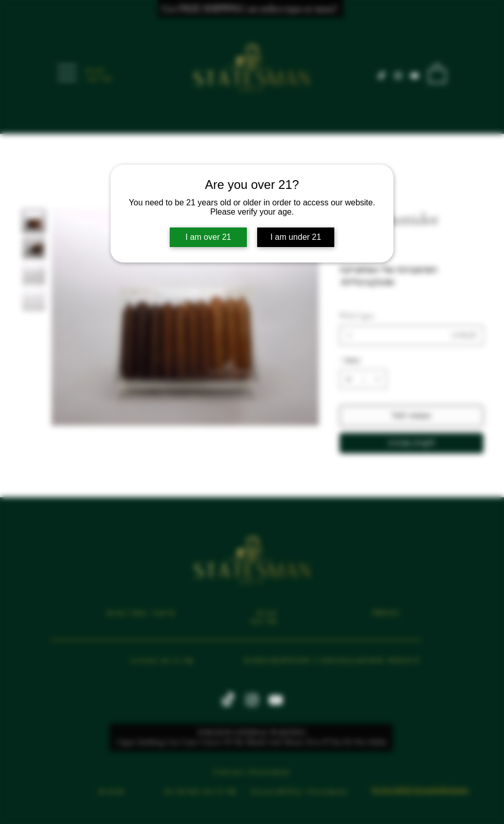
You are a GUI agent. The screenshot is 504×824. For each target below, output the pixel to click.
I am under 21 (296, 237)
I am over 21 (209, 237)
